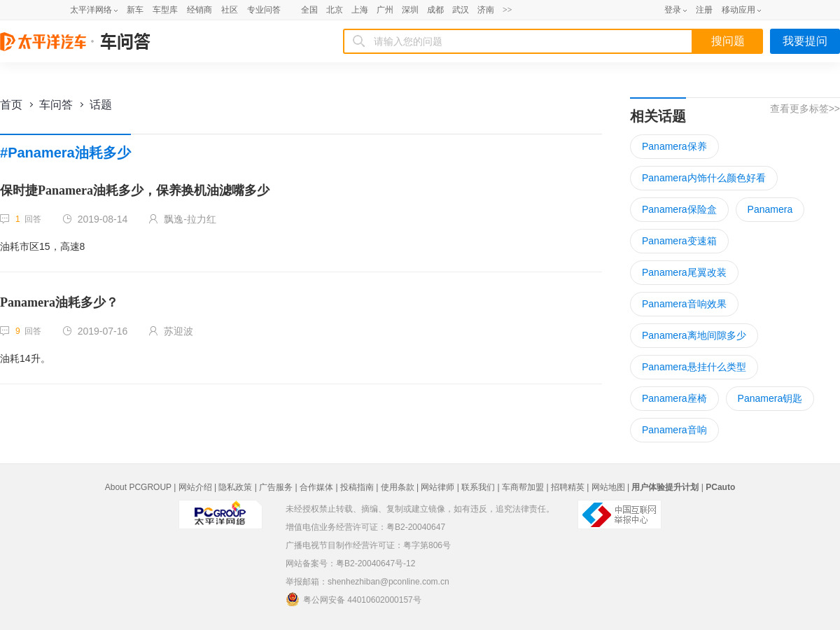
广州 (385, 10)
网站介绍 (195, 487)
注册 (704, 10)
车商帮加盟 (523, 487)
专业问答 (264, 10)
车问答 (56, 105)
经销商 (199, 10)
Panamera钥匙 (770, 398)
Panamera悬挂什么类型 (694, 367)
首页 (11, 105)
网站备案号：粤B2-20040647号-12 (350, 563)
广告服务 (276, 487)
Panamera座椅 (674, 398)
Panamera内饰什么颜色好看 (704, 178)
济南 (486, 10)
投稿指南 (357, 487)
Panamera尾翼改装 (684, 272)
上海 (360, 10)
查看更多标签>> (805, 108)
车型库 (165, 10)
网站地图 (608, 487)
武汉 (461, 10)
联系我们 (478, 487)
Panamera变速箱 (679, 241)
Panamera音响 (674, 430)
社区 (230, 10)
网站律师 (437, 487)
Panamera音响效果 (684, 304)
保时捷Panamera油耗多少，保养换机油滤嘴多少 (135, 190)
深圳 (410, 10)
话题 (101, 105)
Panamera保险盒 (679, 209)
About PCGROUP (138, 487)
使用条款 (398, 487)
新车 (135, 10)
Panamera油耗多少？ (59, 302)
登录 (673, 10)
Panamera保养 (674, 146)
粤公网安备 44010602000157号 (353, 599)
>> (507, 10)
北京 (335, 10)
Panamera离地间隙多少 (694, 335)
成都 (435, 10)
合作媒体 (316, 487)
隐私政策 (235, 487)
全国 (309, 10)
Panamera (770, 209)
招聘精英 (568, 487)
